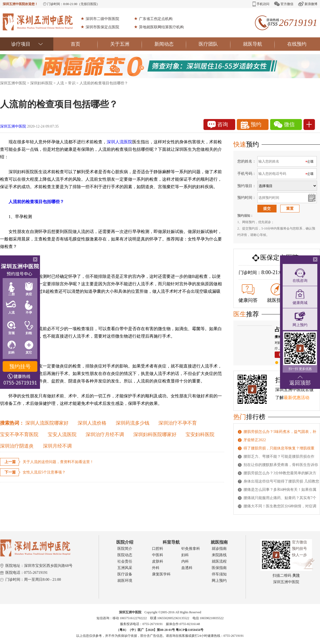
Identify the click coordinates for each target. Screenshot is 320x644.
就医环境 (125, 581)
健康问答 (248, 294)
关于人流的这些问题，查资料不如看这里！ (58, 462)
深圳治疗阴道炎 (17, 446)
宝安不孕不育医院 (19, 434)
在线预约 (297, 44)
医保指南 (219, 568)
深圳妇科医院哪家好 (155, 434)
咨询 (218, 125)
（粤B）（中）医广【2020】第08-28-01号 (146, 630)
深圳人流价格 (92, 423)
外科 (156, 568)
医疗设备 (125, 574)
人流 (60, 83)
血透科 (187, 568)
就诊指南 (219, 549)
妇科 (185, 555)
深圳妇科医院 (41, 83)
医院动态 (125, 555)
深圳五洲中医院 (13, 83)
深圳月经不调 (57, 446)
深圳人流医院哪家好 (47, 423)
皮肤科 (158, 561)
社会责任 (125, 561)
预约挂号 (20, 366)
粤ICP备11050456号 (190, 630)
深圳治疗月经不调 (105, 434)
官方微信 (284, 4)
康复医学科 (161, 574)
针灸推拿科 (191, 549)
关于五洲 (126, 44)
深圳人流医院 (119, 142)
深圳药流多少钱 (133, 423)
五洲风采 (125, 568)
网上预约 (219, 581)
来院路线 (219, 555)
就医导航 (259, 44)
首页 (84, 44)
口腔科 (158, 549)
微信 (284, 125)
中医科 (158, 555)
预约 (251, 125)
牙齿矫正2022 (255, 440)
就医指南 (277, 293)
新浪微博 (308, 4)
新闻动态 (170, 44)
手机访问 (261, 4)
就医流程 (219, 561)
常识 (72, 83)
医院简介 (125, 549)
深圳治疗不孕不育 (178, 423)
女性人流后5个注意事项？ (44, 472)
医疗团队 (215, 44)
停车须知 (219, 574)
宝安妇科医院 (200, 434)
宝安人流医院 (62, 434)
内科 (185, 561)
